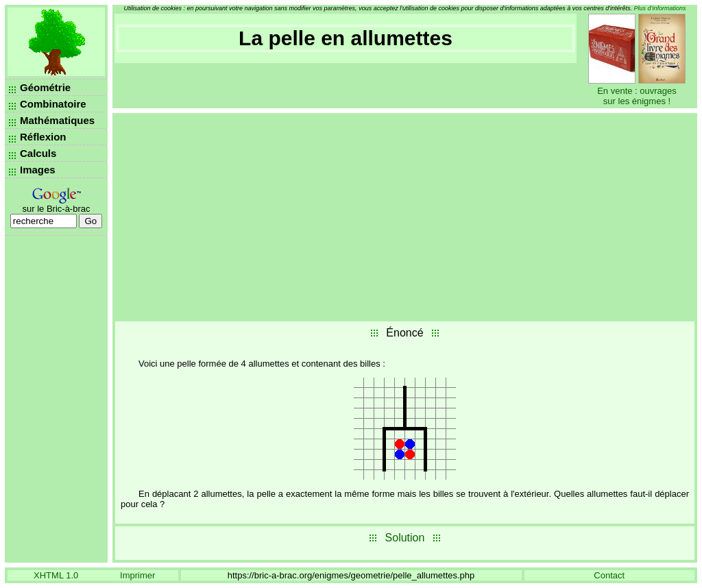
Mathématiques (57, 120)
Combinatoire (53, 104)
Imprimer (137, 575)
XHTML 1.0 (56, 575)
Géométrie (45, 87)
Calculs (38, 153)
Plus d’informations (660, 8)
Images (38, 170)
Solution (405, 538)
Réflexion (43, 137)
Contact (609, 575)
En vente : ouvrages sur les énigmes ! (637, 96)
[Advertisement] (405, 216)
